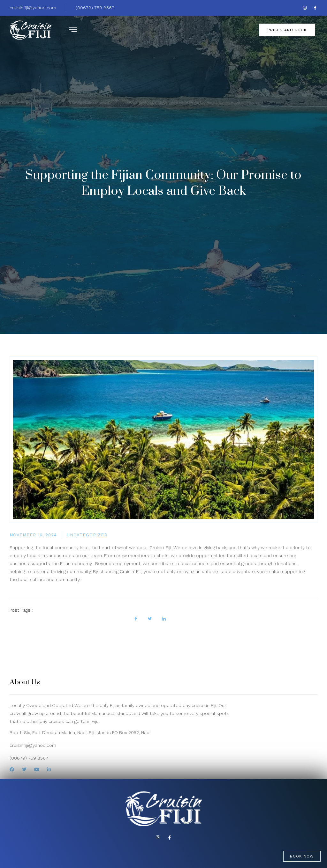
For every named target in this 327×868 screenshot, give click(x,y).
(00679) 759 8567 (95, 8)
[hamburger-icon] (72, 31)
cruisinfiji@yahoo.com (33, 8)
